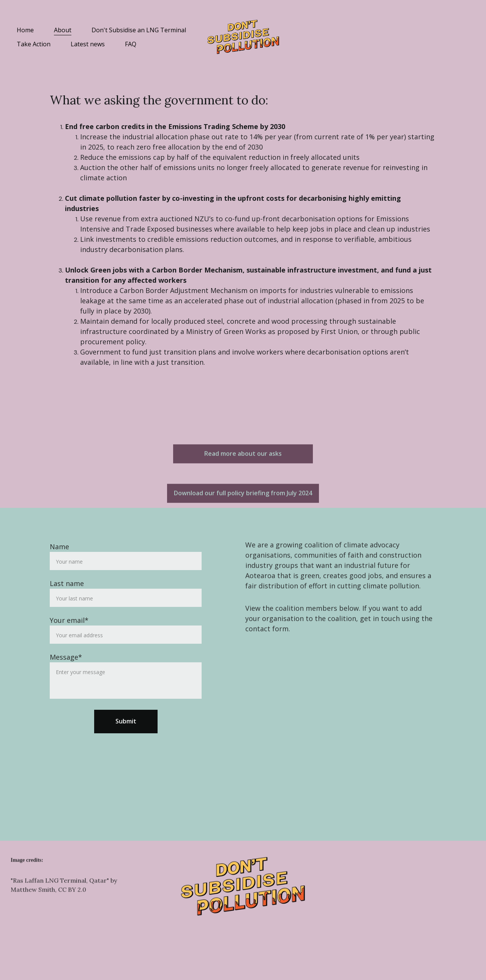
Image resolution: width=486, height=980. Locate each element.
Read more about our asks (243, 455)
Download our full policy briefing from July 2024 (243, 495)
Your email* (69, 637)
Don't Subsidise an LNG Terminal (139, 30)
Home (25, 30)
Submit (126, 738)
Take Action (34, 44)
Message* (66, 674)
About (63, 30)
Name (59, 563)
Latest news (88, 44)
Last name (67, 600)
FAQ (131, 44)
